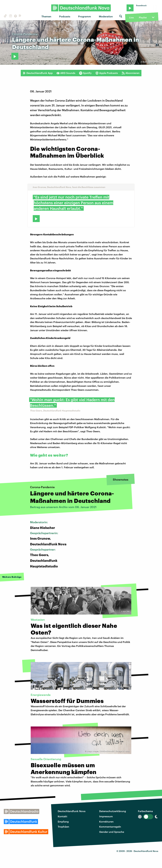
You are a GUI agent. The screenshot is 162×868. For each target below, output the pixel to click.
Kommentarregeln (110, 827)
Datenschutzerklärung (113, 811)
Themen (46, 16)
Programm (85, 16)
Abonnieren (131, 73)
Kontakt (62, 816)
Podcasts (65, 16)
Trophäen (63, 827)
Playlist (143, 17)
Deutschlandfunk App (38, 73)
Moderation (106, 16)
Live (131, 17)
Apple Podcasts (107, 73)
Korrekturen (106, 821)
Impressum (106, 816)
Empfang (63, 821)
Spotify (85, 73)
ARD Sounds (66, 73)
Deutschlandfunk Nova (72, 811)
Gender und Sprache (112, 832)
